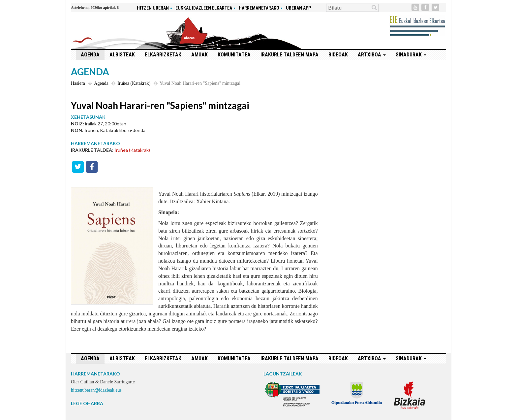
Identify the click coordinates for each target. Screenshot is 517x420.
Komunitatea (234, 55)
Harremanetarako (259, 8)
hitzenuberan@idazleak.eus (96, 390)
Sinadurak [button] (411, 55)
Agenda (90, 55)
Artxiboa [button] (372, 55)
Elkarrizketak (163, 55)
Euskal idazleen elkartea (204, 8)
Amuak (199, 55)
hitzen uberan (153, 8)
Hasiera (78, 83)
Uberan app (298, 8)
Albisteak (122, 55)
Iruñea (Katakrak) (134, 83)
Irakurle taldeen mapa (289, 55)
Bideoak (338, 55)
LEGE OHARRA (87, 403)
